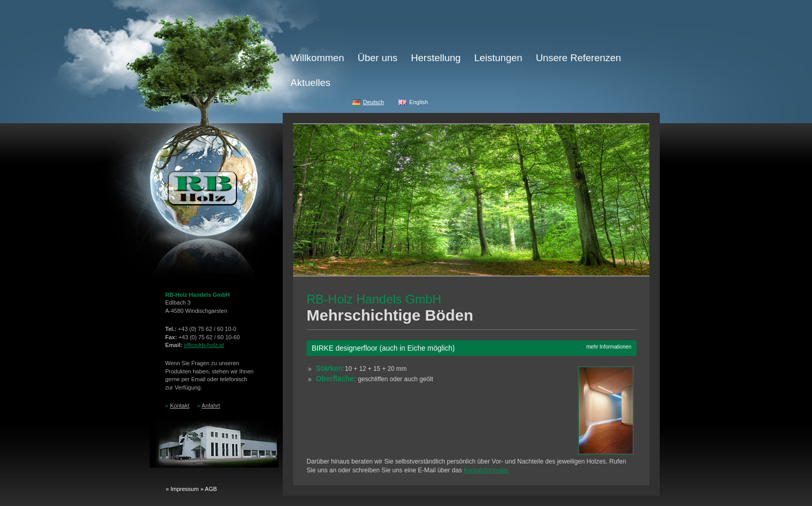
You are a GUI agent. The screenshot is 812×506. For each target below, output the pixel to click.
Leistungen (498, 58)
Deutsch (373, 102)
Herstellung (436, 58)
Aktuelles (310, 83)
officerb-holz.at (204, 345)
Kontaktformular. (487, 470)
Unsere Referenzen (579, 58)
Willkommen (317, 58)
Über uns (377, 58)
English (418, 102)
